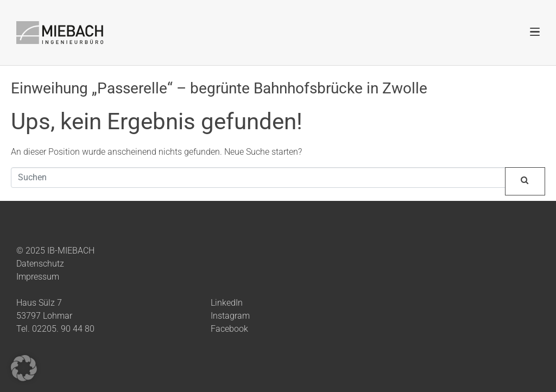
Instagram (230, 316)
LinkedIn (227, 303)
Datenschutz (40, 264)
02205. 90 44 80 (63, 329)
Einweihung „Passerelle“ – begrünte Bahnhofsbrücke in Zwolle (219, 88)
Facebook (229, 329)
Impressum (38, 277)
